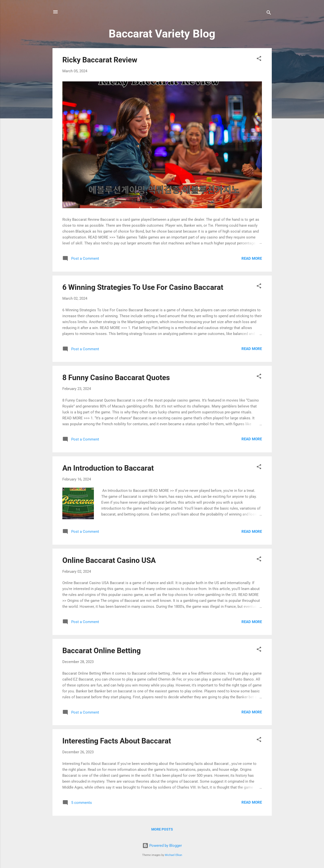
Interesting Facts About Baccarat (117, 741)
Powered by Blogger (162, 846)
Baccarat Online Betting (102, 651)
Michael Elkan (173, 855)
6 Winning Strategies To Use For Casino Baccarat (143, 287)
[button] (259, 59)
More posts (162, 829)
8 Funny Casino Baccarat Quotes (116, 378)
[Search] (269, 13)
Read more (252, 259)
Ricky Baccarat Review (100, 60)
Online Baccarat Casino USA (109, 560)
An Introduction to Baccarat (108, 468)
